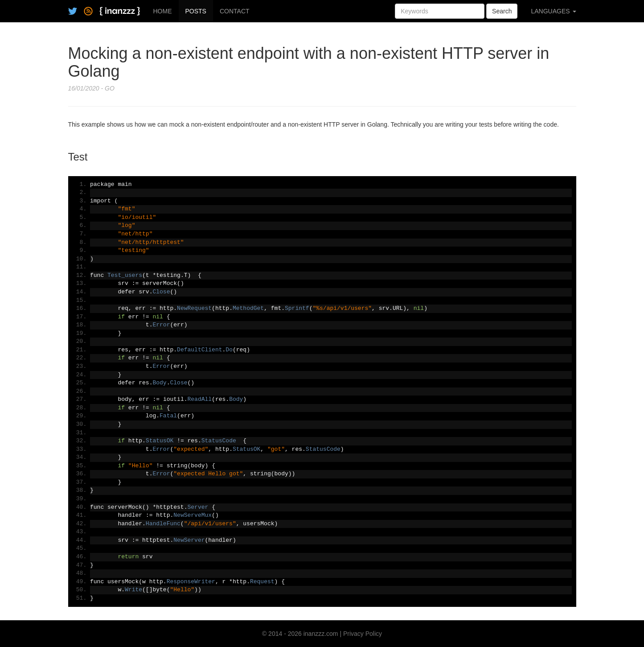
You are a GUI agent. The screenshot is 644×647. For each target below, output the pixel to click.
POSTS (196, 11)
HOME (163, 11)
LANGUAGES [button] (553, 11)
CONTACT (235, 11)
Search (502, 11)
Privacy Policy (363, 634)
